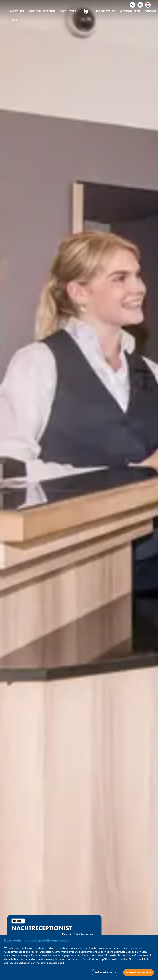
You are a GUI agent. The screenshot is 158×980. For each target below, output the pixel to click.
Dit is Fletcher (106, 11)
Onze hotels (68, 11)
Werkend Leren (130, 11)
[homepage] (86, 11)
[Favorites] (140, 5)
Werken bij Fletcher (42, 11)
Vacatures (17, 11)
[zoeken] (133, 5)
